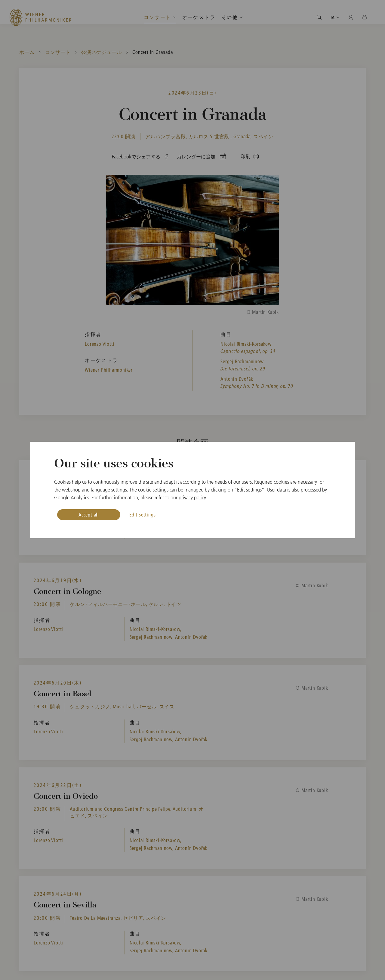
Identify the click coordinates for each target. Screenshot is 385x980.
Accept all (89, 515)
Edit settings (142, 515)
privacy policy (192, 498)
